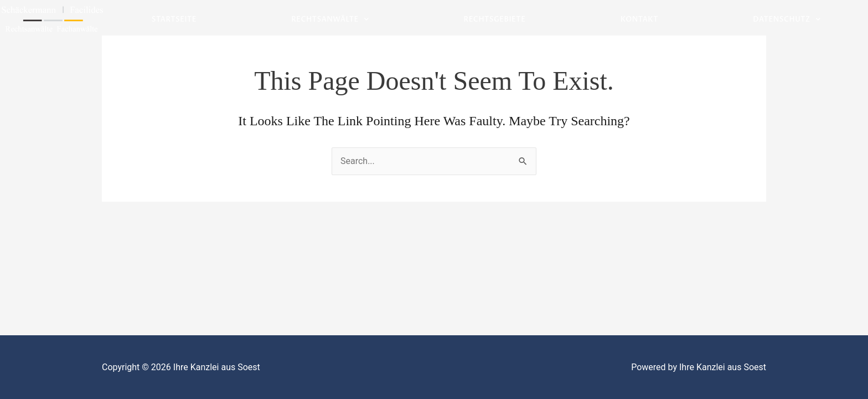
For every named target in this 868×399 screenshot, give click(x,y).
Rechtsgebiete (495, 19)
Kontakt (639, 19)
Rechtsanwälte (330, 20)
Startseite (174, 19)
